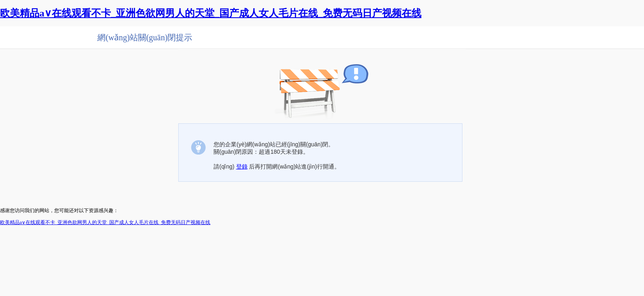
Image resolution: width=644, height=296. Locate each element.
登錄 (242, 166)
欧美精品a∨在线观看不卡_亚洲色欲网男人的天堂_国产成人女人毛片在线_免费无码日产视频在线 (211, 13)
